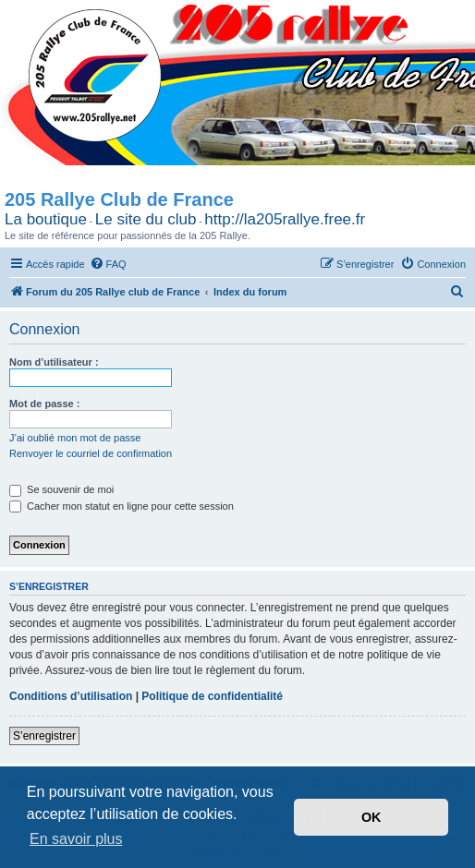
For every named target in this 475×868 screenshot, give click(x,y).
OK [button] (371, 817)
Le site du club (146, 219)
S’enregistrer (44, 736)
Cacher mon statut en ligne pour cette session (122, 506)
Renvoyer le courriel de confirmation (91, 453)
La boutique (46, 219)
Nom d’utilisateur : (54, 362)
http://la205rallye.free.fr (285, 219)
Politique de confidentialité (212, 696)
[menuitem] (108, 264)
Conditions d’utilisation (71, 696)
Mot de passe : (44, 404)
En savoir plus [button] (76, 839)
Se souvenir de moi (61, 489)
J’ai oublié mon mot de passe (75, 438)
